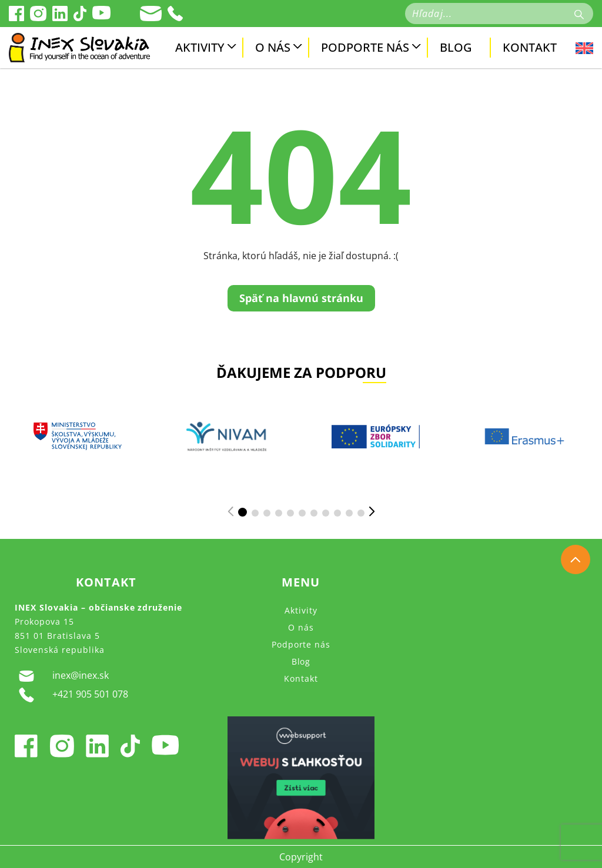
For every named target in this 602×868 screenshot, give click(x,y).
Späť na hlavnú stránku (301, 298)
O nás (273, 47)
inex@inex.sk (62, 676)
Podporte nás (365, 47)
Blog (456, 47)
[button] (243, 512)
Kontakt (530, 47)
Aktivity (200, 47)
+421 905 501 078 (71, 695)
